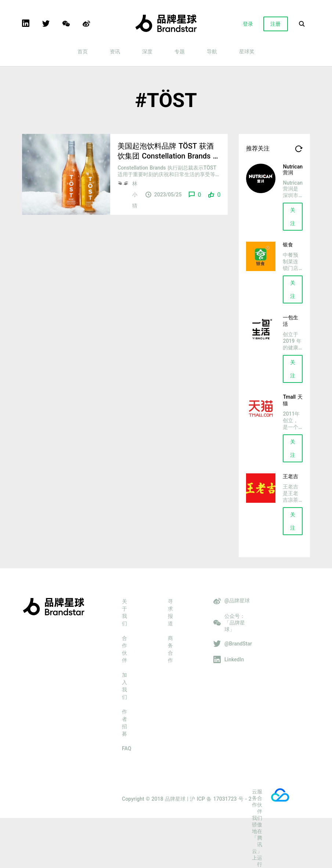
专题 (180, 51)
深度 (147, 51)
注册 (275, 24)
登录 (248, 24)
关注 (293, 217)
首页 (83, 51)
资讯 (115, 51)
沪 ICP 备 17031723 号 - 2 (221, 799)
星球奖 (247, 51)
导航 (212, 51)
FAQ (127, 748)
